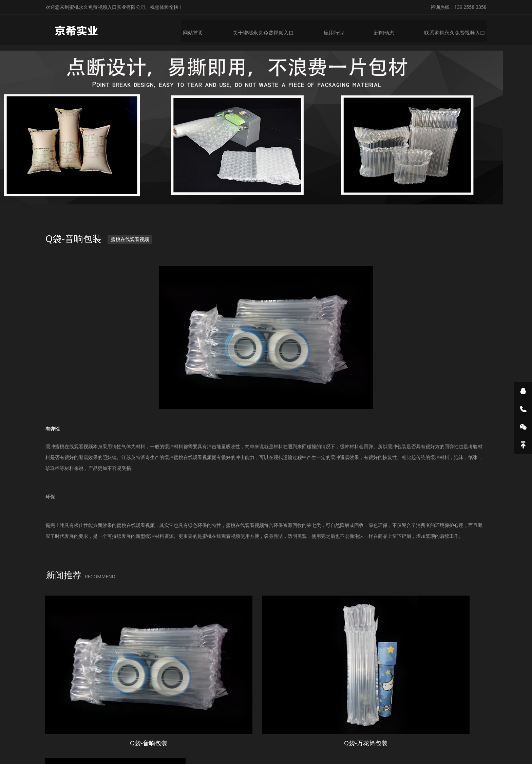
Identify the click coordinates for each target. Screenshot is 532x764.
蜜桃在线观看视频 (133, 246)
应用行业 (340, 30)
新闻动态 (389, 30)
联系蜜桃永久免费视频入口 (458, 30)
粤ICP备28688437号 (347, 743)
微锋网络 (404, 743)
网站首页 (203, 30)
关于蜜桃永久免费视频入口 (271, 30)
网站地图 (9, 758)
